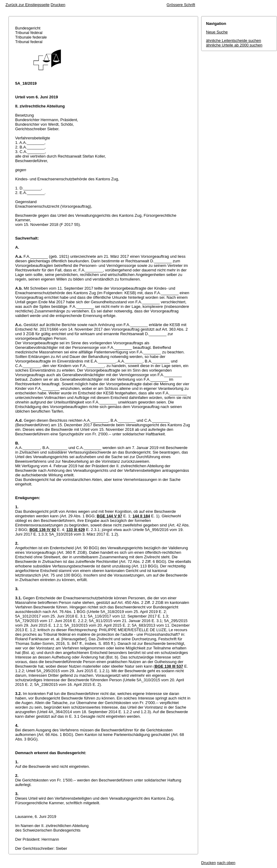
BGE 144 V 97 (110, 516)
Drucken (58, 5)
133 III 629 (75, 530)
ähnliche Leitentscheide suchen (233, 41)
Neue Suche (217, 32)
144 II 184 (141, 516)
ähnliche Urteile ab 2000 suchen (234, 45)
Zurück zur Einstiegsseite (27, 5)
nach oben (226, 863)
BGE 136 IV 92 (43, 530)
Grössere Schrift (181, 5)
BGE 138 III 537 (169, 666)
